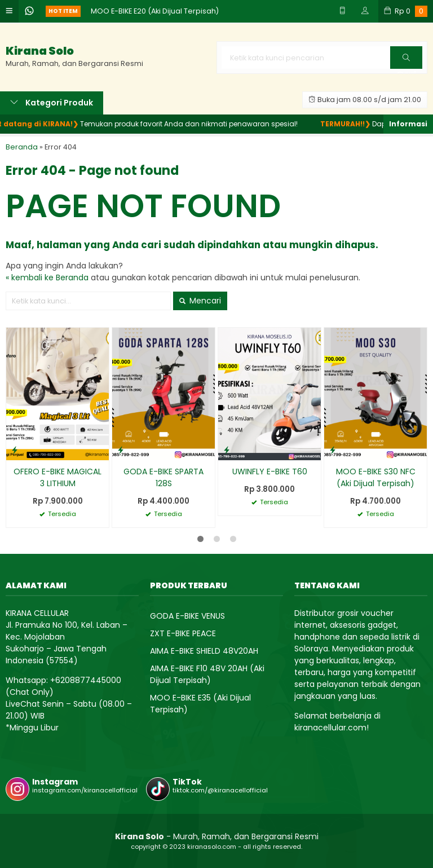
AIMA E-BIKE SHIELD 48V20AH (204, 651)
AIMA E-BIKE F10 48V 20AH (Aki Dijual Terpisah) (207, 674)
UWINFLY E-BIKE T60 (270, 472)
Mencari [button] (200, 301)
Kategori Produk (52, 103)
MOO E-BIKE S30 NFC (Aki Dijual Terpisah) (376, 477)
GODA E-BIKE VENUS (187, 616)
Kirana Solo (40, 51)
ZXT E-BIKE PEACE (183, 633)
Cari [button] (406, 61)
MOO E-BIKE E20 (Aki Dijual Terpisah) (155, 11)
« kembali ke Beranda (47, 277)
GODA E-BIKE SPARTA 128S (164, 477)
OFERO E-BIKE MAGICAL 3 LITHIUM (58, 477)
